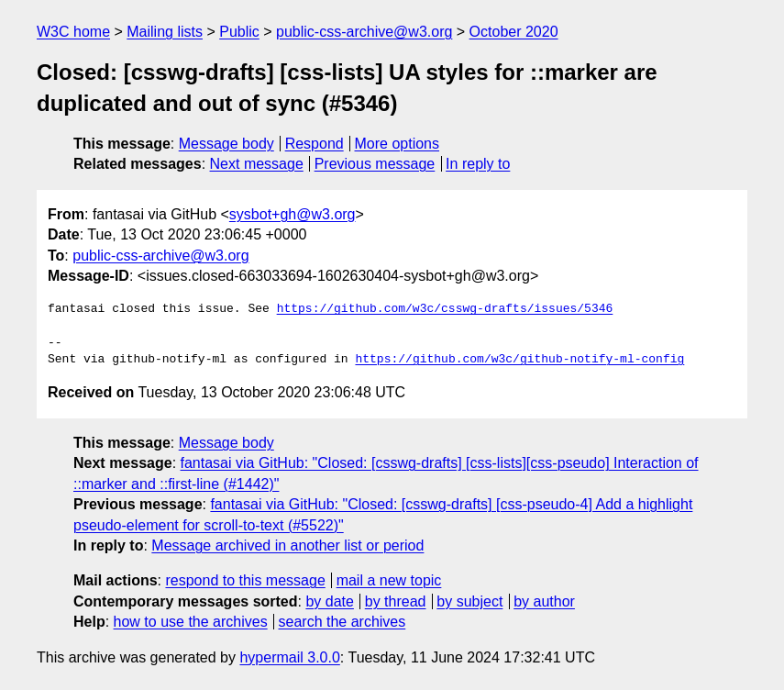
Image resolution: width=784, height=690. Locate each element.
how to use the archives (191, 622)
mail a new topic (389, 580)
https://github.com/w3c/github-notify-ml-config (519, 360)
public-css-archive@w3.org (364, 32)
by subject (469, 601)
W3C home (73, 32)
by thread (396, 601)
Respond (315, 144)
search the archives (342, 622)
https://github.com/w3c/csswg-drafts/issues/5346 (445, 309)
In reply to (478, 164)
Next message (257, 164)
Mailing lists (165, 32)
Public (239, 32)
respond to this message (245, 580)
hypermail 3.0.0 (289, 657)
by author (544, 601)
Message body (226, 144)
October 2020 (514, 32)
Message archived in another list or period (287, 545)
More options (398, 144)
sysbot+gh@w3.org (293, 214)
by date (329, 601)
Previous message (375, 164)
